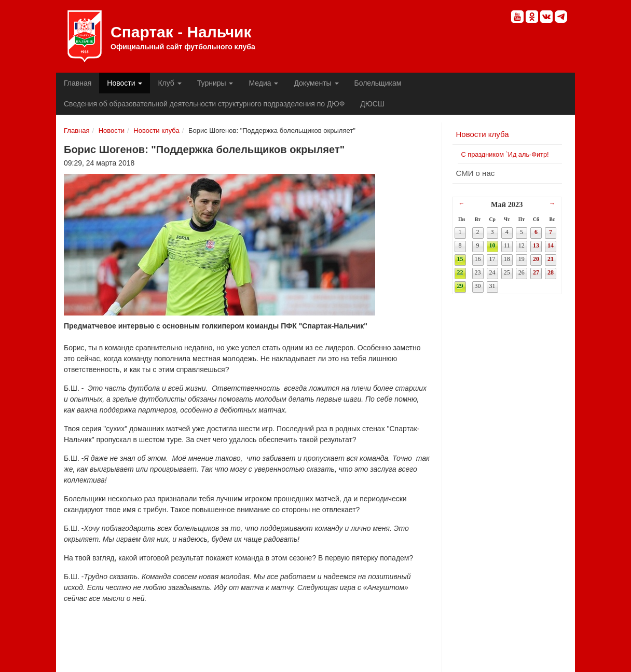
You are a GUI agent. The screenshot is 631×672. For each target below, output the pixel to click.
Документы (316, 83)
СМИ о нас (476, 173)
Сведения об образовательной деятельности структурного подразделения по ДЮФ (204, 104)
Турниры (215, 83)
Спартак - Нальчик (85, 36)
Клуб (169, 83)
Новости (125, 83)
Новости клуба (156, 131)
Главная (78, 83)
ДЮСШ (372, 104)
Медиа (263, 83)
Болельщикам (378, 83)
